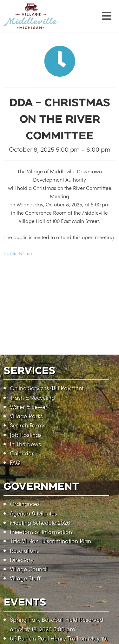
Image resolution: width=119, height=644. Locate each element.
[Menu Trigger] (107, 15)
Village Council (29, 569)
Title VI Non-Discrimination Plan (50, 541)
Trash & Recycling (32, 397)
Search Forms (28, 425)
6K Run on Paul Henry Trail (44, 638)
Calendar (22, 453)
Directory (22, 560)
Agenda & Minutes (33, 513)
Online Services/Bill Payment (47, 388)
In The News (25, 444)
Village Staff (25, 578)
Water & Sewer (29, 407)
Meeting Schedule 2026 (40, 522)
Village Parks (26, 416)
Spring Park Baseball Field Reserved (56, 619)
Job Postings (26, 435)
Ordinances (25, 504)
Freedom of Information (41, 532)
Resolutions (24, 550)
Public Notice (19, 253)
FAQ (15, 462)
